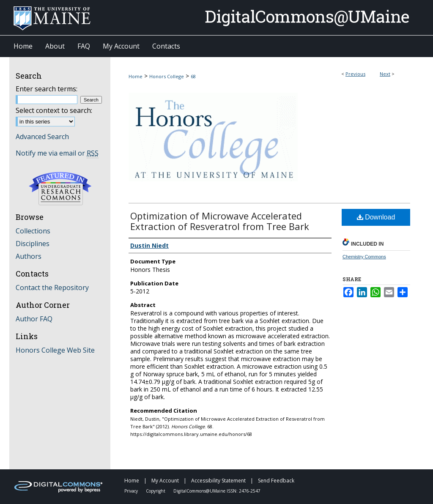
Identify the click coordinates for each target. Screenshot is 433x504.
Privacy (132, 491)
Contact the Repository (52, 288)
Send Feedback (276, 481)
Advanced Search (42, 137)
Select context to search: (54, 110)
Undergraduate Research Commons (60, 189)
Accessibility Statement (219, 481)
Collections (33, 231)
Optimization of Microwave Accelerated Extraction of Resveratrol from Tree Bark (220, 221)
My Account (166, 481)
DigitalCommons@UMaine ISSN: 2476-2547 (217, 491)
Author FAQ (34, 319)
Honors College (167, 76)
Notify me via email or (57, 153)
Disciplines (33, 244)
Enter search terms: (47, 89)
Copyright (156, 491)
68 (193, 76)
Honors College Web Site (55, 350)
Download (376, 217)
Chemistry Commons (364, 257)
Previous (355, 74)
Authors (29, 256)
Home (136, 76)
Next (385, 74)
